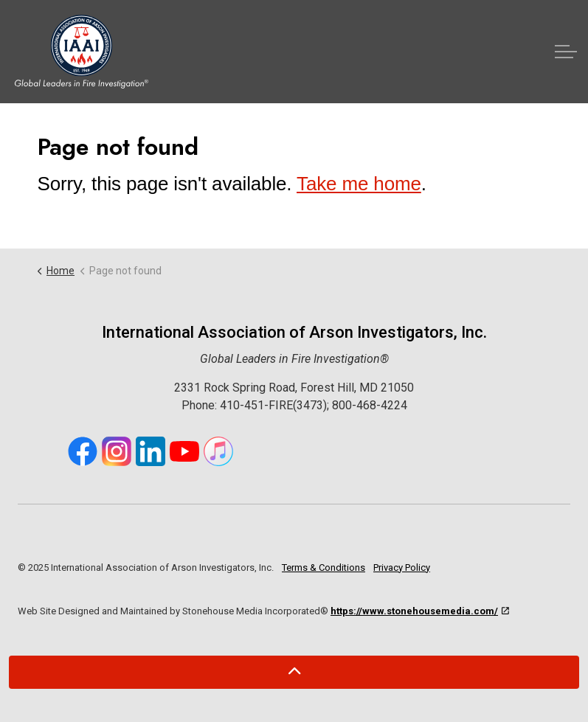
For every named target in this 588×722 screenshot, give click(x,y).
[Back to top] (294, 672)
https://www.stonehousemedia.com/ (420, 611)
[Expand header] (566, 52)
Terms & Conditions (324, 567)
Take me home (359, 184)
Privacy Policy (402, 567)
